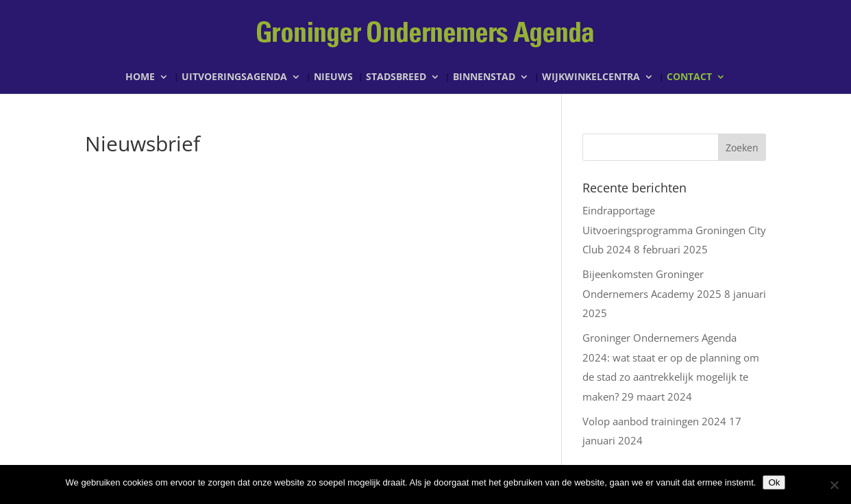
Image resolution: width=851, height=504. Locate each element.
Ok (774, 482)
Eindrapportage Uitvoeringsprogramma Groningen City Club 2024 (674, 230)
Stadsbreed (396, 77)
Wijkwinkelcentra (591, 77)
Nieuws (333, 77)
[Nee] (834, 485)
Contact (689, 77)
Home (140, 77)
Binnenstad (484, 77)
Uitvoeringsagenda (234, 77)
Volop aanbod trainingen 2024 (654, 421)
